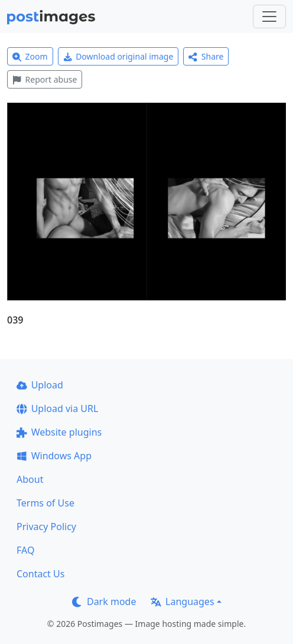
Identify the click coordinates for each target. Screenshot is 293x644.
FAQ (25, 550)
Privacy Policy (46, 527)
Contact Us (40, 574)
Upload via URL (57, 408)
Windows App (54, 456)
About (30, 479)
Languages (182, 601)
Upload (40, 385)
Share (206, 56)
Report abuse (45, 79)
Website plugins (59, 432)
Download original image (118, 56)
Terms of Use (45, 503)
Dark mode (104, 601)
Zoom (30, 56)
